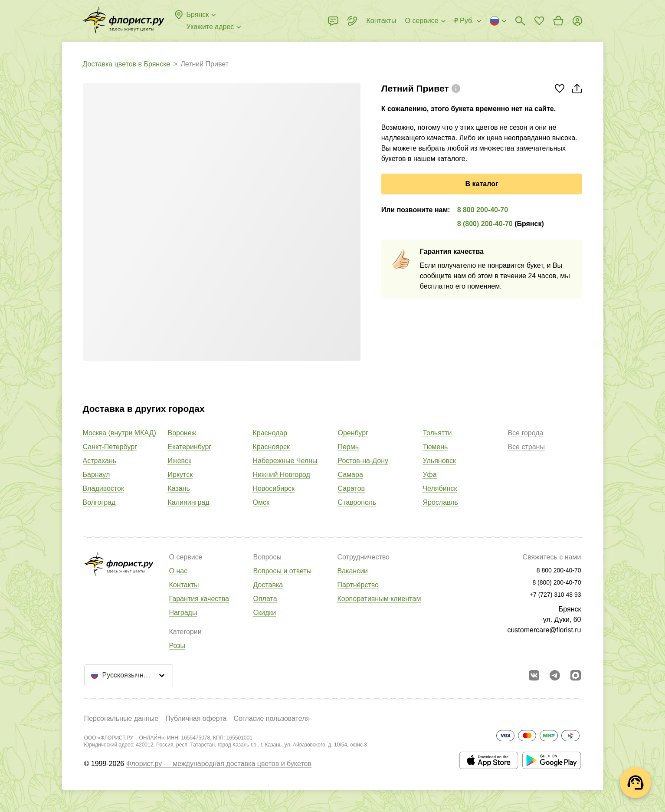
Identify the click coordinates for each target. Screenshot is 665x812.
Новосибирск (274, 488)
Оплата (265, 599)
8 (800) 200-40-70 (485, 224)
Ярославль (440, 502)
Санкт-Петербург (110, 447)
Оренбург (353, 433)
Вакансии (352, 571)
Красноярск (271, 447)
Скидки (264, 613)
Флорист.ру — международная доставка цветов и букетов (219, 764)
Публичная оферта (196, 718)
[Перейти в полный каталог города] (124, 21)
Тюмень (435, 447)
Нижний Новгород (281, 475)
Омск (261, 502)
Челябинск (440, 488)
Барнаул (97, 475)
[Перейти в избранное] (539, 21)
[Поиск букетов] (520, 21)
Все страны (526, 447)
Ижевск (179, 461)
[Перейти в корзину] (558, 21)
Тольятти (437, 433)
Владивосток (103, 488)
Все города (525, 433)
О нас (179, 571)
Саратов (351, 488)
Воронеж (182, 433)
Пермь (348, 447)
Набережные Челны (285, 461)
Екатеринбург (189, 447)
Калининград (188, 502)
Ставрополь (357, 502)
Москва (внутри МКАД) (120, 433)
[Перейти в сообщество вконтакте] (534, 675)
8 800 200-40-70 (483, 210)
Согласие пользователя (272, 718)
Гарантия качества (199, 599)
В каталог (482, 184)
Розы (177, 646)
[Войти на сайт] (577, 21)
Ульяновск (439, 461)
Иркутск (180, 475)
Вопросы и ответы (282, 571)
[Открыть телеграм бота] (555, 675)
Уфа (429, 475)
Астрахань (100, 461)
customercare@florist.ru (544, 630)
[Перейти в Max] (576, 675)
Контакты (184, 585)
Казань (179, 488)
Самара (350, 475)
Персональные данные (121, 718)
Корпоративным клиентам (379, 599)
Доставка (268, 585)
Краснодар (270, 433)
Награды (183, 613)
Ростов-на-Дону (363, 461)
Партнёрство (358, 585)
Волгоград (99, 502)
